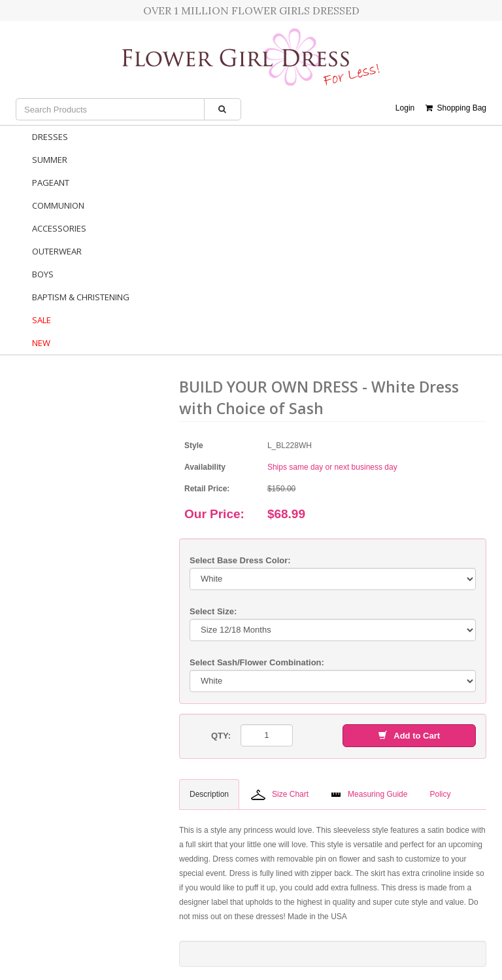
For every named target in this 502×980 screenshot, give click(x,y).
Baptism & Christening (81, 297)
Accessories (59, 228)
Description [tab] (209, 794)
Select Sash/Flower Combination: (257, 662)
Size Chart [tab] (280, 795)
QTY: (221, 736)
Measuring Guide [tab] (369, 794)
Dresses (50, 137)
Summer (50, 160)
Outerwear (57, 251)
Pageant (51, 183)
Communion (58, 205)
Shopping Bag (456, 108)
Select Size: (213, 611)
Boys (43, 274)
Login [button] (405, 108)
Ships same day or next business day (332, 467)
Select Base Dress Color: (240, 560)
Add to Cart (409, 736)
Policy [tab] (440, 794)
